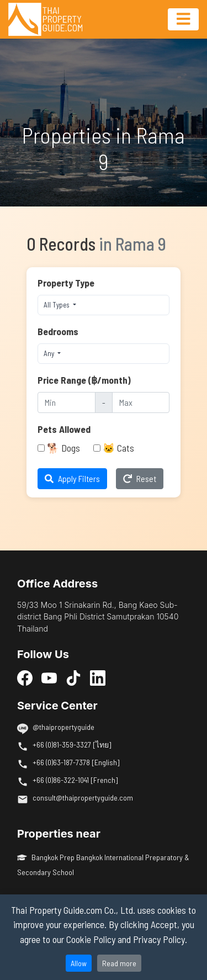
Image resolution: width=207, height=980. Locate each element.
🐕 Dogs (63, 448)
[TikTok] (73, 678)
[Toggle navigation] (183, 19)
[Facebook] (25, 678)
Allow (79, 963)
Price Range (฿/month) (84, 380)
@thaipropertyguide (63, 727)
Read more (119, 963)
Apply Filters (72, 478)
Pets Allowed (64, 429)
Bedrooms (58, 331)
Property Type (66, 283)
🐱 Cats (118, 448)
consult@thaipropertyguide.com (83, 798)
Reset (140, 478)
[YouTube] (49, 678)
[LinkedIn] (98, 678)
